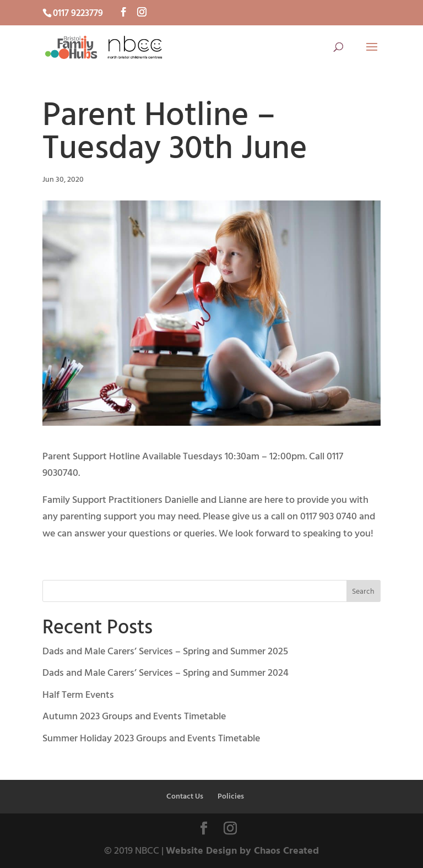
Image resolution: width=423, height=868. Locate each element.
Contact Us (185, 797)
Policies (231, 797)
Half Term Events (78, 695)
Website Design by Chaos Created (242, 851)
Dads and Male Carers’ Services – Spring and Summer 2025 (165, 652)
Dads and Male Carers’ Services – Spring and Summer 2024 (166, 673)
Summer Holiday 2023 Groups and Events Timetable (151, 739)
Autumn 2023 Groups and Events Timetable (134, 717)
